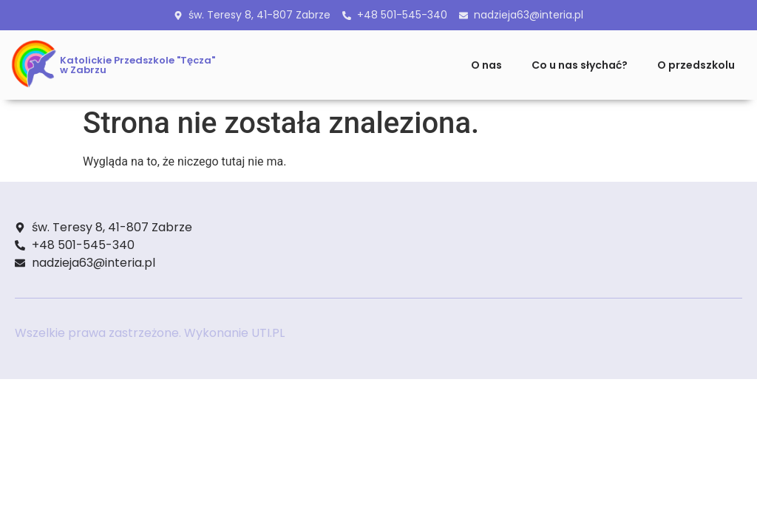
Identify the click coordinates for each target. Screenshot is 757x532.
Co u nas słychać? (580, 65)
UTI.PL (268, 333)
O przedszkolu (696, 65)
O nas (486, 65)
